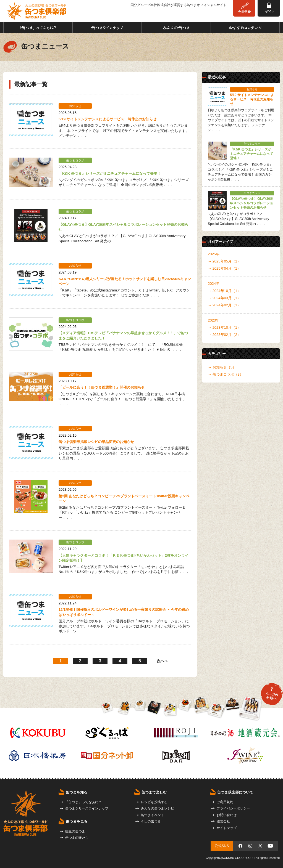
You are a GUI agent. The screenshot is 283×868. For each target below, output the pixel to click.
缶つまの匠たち (77, 838)
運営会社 (223, 821)
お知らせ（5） (224, 367)
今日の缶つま (151, 821)
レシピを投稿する (154, 802)
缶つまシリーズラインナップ (87, 808)
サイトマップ (227, 828)
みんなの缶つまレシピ (158, 808)
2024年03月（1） (227, 298)
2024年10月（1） (227, 291)
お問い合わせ (227, 815)
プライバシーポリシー (233, 808)
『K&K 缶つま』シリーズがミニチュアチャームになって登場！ (110, 173)
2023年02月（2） (227, 335)
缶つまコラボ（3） (228, 374)
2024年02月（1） (227, 305)
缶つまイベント (153, 815)
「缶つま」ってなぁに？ (38, 28)
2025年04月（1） (227, 268)
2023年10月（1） (227, 327)
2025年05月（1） (227, 261)
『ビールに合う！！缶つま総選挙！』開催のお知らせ (102, 387)
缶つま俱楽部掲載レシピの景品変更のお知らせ (96, 442)
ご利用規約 (225, 802)
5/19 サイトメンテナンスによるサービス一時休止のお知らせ (108, 119)
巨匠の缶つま (75, 831)
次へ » (162, 661)
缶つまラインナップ (107, 28)
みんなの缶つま (176, 28)
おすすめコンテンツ (245, 28)
